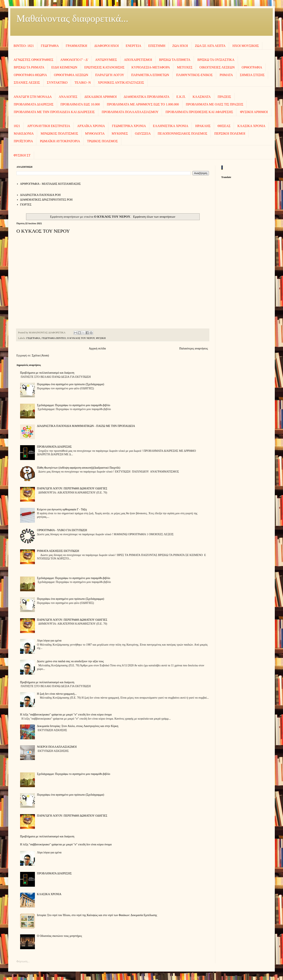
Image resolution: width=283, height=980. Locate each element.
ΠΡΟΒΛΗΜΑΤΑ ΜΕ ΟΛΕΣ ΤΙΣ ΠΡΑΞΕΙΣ (215, 104)
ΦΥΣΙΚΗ (101, 338)
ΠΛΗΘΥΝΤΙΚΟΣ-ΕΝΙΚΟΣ (194, 75)
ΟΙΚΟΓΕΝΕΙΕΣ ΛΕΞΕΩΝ (217, 67)
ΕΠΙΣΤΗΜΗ (157, 46)
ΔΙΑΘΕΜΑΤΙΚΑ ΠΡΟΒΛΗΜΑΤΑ (147, 97)
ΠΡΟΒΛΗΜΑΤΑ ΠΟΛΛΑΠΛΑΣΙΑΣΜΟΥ (130, 112)
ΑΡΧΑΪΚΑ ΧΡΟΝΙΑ (91, 126)
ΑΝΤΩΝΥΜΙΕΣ (106, 60)
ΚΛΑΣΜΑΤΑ (202, 97)
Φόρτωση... (23, 961)
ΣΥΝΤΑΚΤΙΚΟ (57, 83)
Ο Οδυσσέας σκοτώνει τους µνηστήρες (59, 936)
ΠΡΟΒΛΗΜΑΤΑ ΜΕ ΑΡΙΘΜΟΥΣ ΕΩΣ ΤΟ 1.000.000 (143, 104)
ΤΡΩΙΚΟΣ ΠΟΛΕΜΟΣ (102, 141)
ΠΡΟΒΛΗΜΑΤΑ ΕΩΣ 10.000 (80, 104)
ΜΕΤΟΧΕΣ (185, 67)
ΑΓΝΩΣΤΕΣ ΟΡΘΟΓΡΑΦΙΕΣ (33, 60)
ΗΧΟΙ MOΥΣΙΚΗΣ (246, 46)
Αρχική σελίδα (97, 348)
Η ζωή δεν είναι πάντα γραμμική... (57, 694)
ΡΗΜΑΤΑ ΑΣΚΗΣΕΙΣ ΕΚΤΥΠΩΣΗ (58, 551)
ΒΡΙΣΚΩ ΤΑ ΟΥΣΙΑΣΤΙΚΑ (216, 60)
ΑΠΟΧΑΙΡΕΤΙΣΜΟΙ (138, 60)
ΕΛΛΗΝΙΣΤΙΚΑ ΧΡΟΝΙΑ (171, 126)
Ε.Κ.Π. (181, 97)
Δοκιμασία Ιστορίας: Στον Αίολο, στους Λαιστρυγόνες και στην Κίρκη (78, 726)
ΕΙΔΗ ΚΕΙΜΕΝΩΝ (64, 67)
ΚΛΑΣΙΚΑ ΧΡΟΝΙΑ (251, 126)
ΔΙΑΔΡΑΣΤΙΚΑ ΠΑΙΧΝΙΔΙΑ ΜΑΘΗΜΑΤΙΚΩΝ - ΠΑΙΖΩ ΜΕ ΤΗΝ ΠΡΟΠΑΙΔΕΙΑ (86, 426)
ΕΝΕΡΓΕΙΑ (133, 46)
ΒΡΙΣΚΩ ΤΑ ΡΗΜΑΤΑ (29, 67)
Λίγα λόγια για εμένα (49, 641)
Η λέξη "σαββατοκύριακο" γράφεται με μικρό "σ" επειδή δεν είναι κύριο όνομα (66, 715)
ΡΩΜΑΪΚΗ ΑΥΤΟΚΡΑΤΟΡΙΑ (60, 141)
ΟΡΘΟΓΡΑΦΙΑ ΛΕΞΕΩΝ (71, 75)
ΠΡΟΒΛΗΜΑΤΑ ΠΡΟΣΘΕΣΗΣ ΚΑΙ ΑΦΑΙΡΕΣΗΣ (199, 112)
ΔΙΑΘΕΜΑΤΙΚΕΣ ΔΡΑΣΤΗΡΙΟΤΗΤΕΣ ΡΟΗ (46, 200)
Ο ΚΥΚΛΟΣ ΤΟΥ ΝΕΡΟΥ (43, 231)
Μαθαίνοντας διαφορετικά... (72, 18)
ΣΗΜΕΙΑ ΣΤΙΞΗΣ (252, 75)
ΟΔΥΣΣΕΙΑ (143, 133)
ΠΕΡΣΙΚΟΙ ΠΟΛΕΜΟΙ (230, 133)
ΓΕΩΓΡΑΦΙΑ (50, 46)
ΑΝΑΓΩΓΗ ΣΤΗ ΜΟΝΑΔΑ (33, 97)
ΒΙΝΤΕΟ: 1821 (24, 46)
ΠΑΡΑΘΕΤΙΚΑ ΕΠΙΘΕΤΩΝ (150, 75)
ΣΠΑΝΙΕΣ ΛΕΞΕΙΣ (27, 83)
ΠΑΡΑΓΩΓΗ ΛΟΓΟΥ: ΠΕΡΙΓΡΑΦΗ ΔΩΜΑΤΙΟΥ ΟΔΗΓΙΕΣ (72, 488)
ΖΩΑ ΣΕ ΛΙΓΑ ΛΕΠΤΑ (210, 46)
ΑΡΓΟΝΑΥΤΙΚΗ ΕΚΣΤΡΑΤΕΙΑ (49, 126)
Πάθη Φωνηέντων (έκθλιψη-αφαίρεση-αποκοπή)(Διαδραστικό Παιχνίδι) (79, 468)
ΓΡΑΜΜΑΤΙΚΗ (76, 46)
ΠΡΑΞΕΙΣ (224, 97)
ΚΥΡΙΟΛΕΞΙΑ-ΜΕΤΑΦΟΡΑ (151, 67)
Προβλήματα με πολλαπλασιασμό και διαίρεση (47, 373)
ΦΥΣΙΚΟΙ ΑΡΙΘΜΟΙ (254, 112)
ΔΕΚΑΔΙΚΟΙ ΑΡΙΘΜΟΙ (101, 97)
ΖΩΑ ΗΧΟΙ (180, 46)
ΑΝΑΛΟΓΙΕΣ (68, 97)
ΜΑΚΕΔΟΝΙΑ (24, 133)
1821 (17, 126)
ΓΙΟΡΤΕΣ (26, 205)
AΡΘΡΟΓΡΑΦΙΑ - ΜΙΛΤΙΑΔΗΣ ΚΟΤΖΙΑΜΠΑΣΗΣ (50, 184)
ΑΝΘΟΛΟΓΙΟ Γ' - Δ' (74, 60)
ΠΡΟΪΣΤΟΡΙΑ (23, 141)
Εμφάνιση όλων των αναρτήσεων (154, 217)
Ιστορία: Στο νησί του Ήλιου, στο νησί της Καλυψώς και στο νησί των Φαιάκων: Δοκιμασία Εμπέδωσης (97, 915)
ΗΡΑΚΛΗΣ (203, 126)
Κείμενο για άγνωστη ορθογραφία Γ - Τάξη (62, 509)
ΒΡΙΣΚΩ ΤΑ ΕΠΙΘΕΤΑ (175, 60)
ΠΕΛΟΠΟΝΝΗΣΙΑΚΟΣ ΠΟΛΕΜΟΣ (182, 133)
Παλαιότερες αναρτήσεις (194, 348)
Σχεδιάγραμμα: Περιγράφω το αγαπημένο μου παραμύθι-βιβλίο (74, 405)
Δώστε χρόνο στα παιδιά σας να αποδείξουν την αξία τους (70, 661)
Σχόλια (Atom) (40, 355)
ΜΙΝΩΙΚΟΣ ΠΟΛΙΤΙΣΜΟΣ (59, 133)
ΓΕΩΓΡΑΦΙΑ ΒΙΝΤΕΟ (54, 338)
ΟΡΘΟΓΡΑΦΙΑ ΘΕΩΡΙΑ (30, 75)
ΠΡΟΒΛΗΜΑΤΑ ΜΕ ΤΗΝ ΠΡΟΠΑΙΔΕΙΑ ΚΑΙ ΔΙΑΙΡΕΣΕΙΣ (54, 112)
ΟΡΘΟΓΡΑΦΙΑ (252, 67)
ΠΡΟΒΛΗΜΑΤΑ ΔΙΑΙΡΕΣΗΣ (34, 104)
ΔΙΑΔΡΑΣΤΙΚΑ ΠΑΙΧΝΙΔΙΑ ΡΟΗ (40, 195)
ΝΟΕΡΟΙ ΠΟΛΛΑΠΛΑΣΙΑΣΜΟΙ (57, 747)
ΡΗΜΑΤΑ (226, 75)
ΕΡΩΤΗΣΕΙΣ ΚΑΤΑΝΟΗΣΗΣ (104, 67)
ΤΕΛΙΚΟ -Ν (83, 83)
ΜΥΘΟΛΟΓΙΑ (95, 133)
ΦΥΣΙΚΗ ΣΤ (22, 155)
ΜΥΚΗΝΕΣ (120, 133)
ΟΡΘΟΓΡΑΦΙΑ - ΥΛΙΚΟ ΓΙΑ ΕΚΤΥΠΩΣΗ (62, 530)
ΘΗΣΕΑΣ (224, 126)
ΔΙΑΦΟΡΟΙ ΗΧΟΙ (107, 46)
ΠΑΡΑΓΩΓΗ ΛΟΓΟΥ (110, 75)
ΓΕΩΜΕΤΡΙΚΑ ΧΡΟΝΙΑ (129, 126)
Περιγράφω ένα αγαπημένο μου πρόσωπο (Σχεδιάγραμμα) (70, 384)
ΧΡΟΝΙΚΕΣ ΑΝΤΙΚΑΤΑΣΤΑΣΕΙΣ (121, 83)
